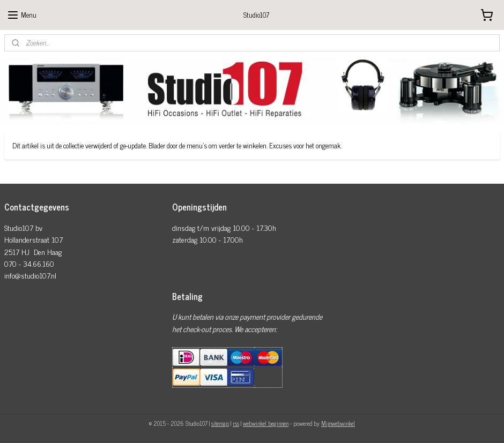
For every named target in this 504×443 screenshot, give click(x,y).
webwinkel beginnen (266, 423)
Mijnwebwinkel (338, 423)
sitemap (220, 423)
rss (236, 423)
